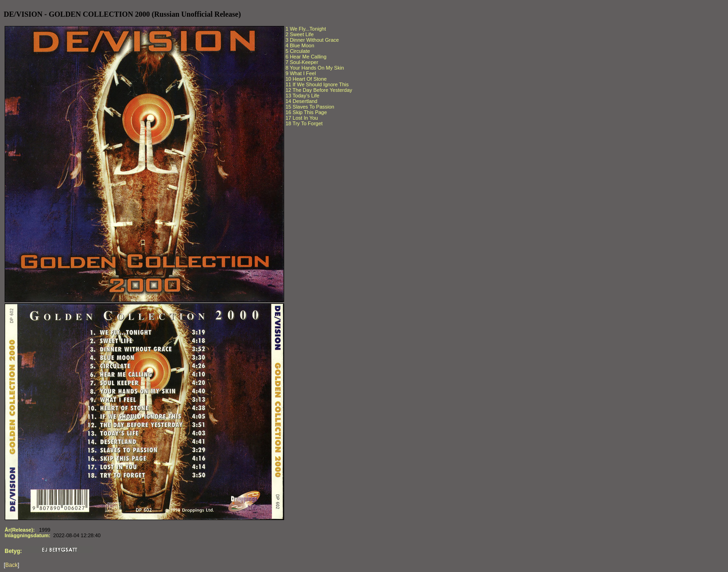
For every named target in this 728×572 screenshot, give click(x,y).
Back (11, 565)
